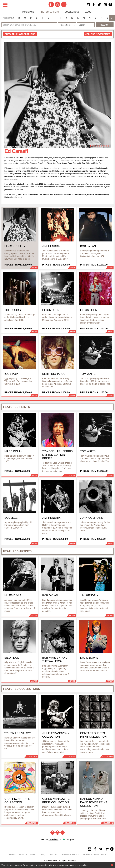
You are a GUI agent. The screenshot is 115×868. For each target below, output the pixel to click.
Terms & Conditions (94, 854)
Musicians (28, 12)
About (89, 12)
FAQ (43, 854)
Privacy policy (71, 854)
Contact (54, 854)
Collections (72, 12)
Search (105, 25)
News (12, 854)
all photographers (20, 34)
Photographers (49, 12)
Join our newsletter (98, 34)
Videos (23, 854)
